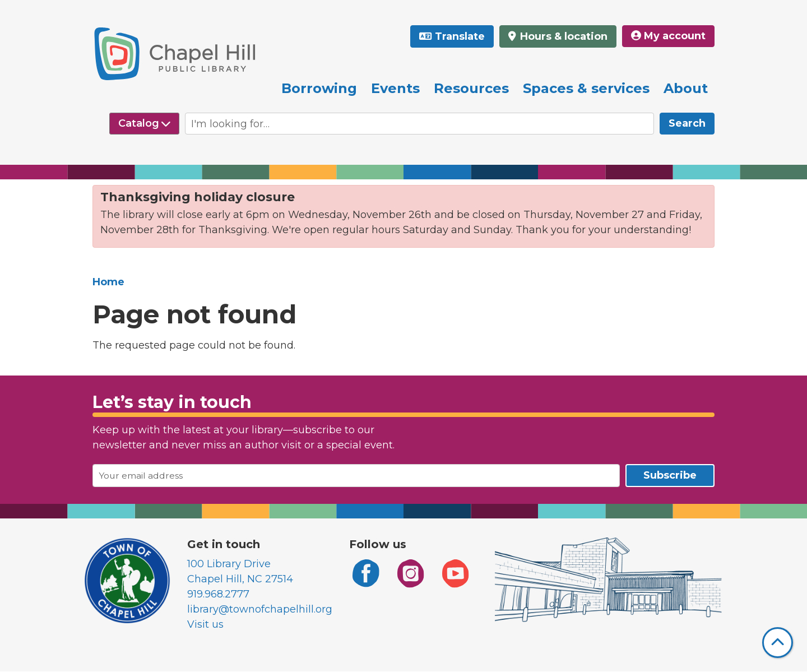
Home (108, 282)
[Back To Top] (778, 643)
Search (687, 123)
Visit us (205, 624)
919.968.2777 (218, 594)
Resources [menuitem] (471, 88)
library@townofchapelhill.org (260, 609)
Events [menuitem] (395, 88)
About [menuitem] (686, 88)
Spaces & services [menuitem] (586, 88)
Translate (460, 36)
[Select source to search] (144, 124)
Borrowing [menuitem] (319, 88)
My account (668, 36)
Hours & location (562, 36)
